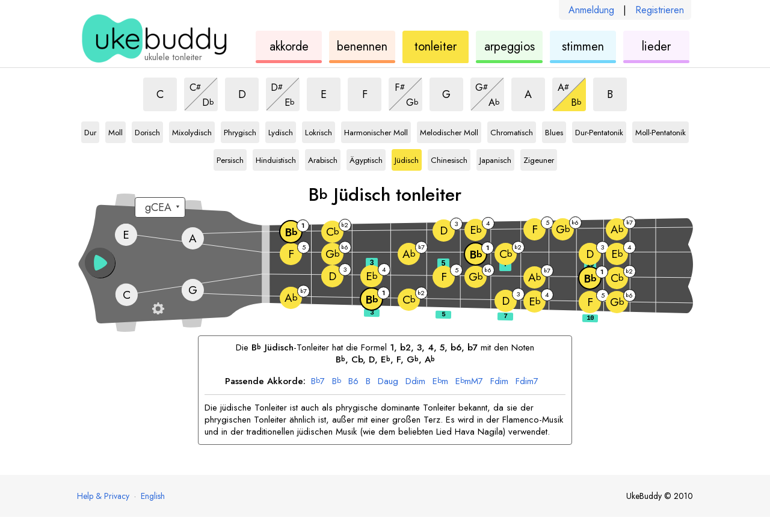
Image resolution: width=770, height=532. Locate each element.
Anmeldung (591, 10)
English (153, 496)
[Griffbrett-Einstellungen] (158, 308)
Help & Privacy (103, 496)
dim (415, 382)
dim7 (527, 382)
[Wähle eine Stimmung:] (160, 207)
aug (388, 382)
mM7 (469, 382)
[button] (100, 263)
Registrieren (660, 10)
